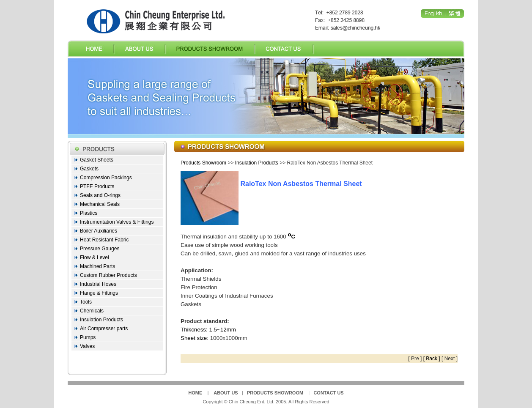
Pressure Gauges (100, 249)
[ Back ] (432, 359)
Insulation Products (101, 320)
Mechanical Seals (100, 204)
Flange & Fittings (99, 293)
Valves (87, 346)
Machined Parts (97, 266)
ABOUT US (226, 393)
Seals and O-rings (100, 195)
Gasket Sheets (97, 160)
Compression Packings (106, 178)
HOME (195, 393)
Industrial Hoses (98, 284)
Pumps (88, 337)
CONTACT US (328, 393)
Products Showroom (203, 163)
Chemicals (92, 311)
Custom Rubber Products (108, 275)
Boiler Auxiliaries (99, 231)
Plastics (89, 213)
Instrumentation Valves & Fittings (117, 222)
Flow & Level (95, 257)
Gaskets (89, 169)
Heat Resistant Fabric (104, 240)
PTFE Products (97, 186)
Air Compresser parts (104, 329)
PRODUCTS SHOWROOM (275, 393)
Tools (86, 302)
